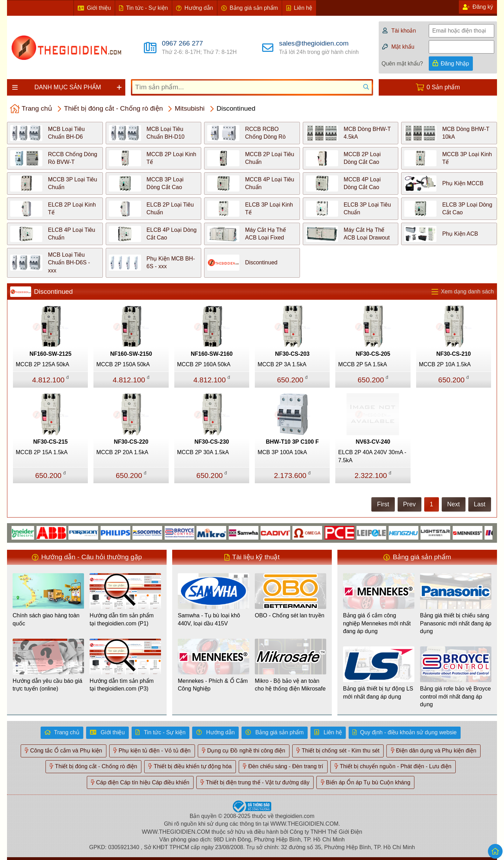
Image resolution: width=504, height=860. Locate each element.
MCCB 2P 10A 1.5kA (445, 364)
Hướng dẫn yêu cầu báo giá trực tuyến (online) (47, 685)
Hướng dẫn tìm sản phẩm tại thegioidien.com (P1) (122, 619)
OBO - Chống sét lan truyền (290, 615)
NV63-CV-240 (373, 442)
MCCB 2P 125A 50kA (43, 364)
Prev (409, 504)
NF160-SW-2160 (212, 354)
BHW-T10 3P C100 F (292, 442)
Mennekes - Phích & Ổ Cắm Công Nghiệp (213, 685)
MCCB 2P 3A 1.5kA (282, 364)
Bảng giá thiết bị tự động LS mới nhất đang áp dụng (378, 692)
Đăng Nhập (455, 64)
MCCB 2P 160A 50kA (204, 364)
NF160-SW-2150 (131, 354)
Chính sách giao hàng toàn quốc (46, 619)
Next (454, 504)
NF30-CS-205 (373, 354)
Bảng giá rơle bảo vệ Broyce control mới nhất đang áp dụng (455, 696)
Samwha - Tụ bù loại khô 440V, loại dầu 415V (209, 619)
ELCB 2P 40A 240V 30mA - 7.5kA (372, 456)
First (383, 504)
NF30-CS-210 (453, 354)
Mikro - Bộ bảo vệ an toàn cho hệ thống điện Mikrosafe (290, 685)
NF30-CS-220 (131, 442)
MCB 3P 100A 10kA (282, 452)
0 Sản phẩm (443, 87)
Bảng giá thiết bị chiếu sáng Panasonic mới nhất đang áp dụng (456, 623)
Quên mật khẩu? (402, 64)
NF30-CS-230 (212, 442)
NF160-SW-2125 (50, 354)
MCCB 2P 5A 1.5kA (362, 364)
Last (480, 504)
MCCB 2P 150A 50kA (123, 364)
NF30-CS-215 (51, 442)
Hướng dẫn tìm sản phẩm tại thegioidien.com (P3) (122, 685)
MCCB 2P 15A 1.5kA (42, 452)
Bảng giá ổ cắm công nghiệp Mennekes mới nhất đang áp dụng (377, 623)
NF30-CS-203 (292, 354)
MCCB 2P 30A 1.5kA (203, 452)
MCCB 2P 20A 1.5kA (122, 452)
